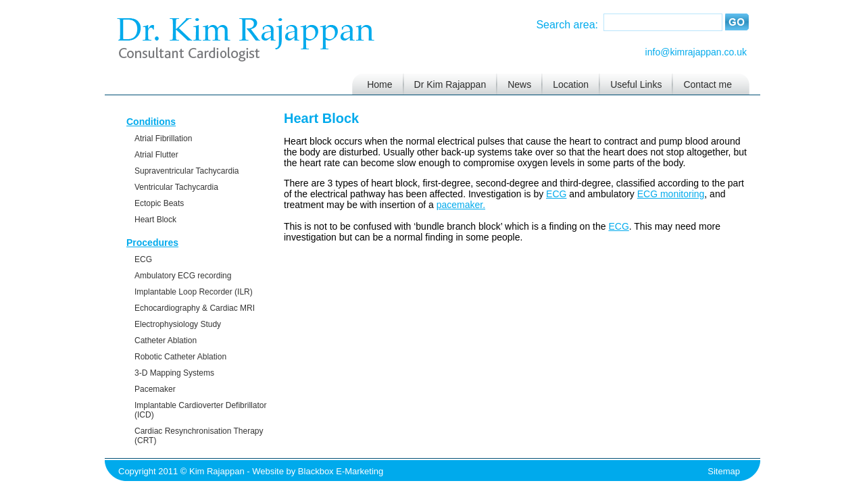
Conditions (151, 122)
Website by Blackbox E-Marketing (318, 471)
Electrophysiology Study (178, 324)
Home (379, 84)
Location (571, 84)
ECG (143, 259)
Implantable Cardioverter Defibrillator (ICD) (200, 410)
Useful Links (636, 84)
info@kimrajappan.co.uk (696, 52)
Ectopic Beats (159, 203)
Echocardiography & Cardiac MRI (195, 308)
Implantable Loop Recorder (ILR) (194, 292)
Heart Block (155, 220)
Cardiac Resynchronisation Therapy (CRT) (199, 436)
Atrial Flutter (156, 155)
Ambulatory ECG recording (183, 276)
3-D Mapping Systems (174, 373)
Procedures (152, 243)
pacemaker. (461, 205)
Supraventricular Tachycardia (187, 171)
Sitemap (724, 471)
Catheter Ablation (166, 341)
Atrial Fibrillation (163, 138)
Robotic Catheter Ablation (180, 357)
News (519, 84)
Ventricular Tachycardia (176, 187)
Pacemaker (155, 389)
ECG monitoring (671, 194)
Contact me (708, 84)
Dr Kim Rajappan (450, 84)
